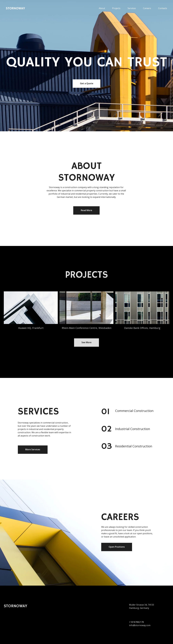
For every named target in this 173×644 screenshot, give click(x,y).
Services (132, 8)
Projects (116, 8)
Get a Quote (87, 84)
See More (86, 343)
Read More (86, 211)
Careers (147, 8)
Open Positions (117, 548)
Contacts (163, 8)
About (102, 8)
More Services (33, 451)
